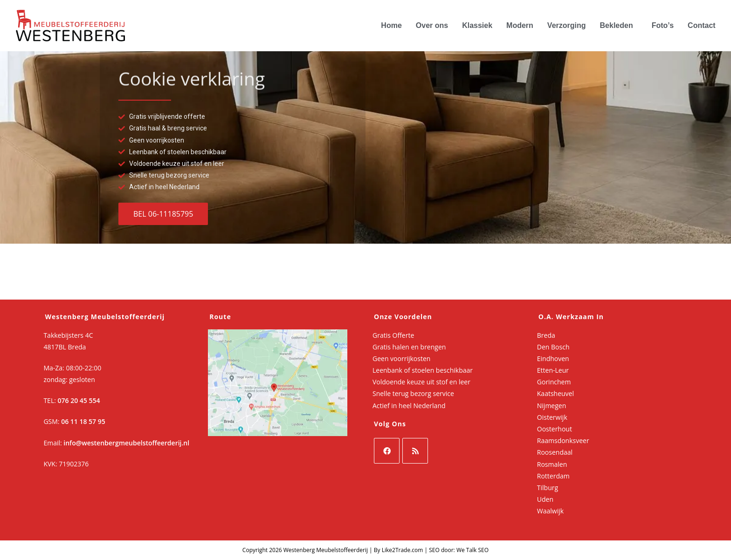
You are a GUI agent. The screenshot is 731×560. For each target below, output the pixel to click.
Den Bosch (553, 347)
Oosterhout (555, 429)
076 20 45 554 (79, 400)
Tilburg (548, 488)
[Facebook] (387, 451)
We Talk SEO (472, 550)
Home (391, 25)
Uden (545, 499)
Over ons (432, 25)
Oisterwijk (552, 417)
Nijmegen (552, 406)
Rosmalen (552, 464)
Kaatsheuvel (555, 393)
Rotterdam (553, 476)
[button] (619, 26)
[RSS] (415, 451)
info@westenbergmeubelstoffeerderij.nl (126, 443)
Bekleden (617, 25)
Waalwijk (550, 511)
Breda (546, 335)
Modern (520, 25)
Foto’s (663, 25)
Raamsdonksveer (563, 440)
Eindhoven (553, 359)
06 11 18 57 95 (83, 421)
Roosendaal (555, 452)
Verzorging (567, 25)
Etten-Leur (553, 370)
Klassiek (477, 25)
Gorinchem (554, 382)
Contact (702, 25)
